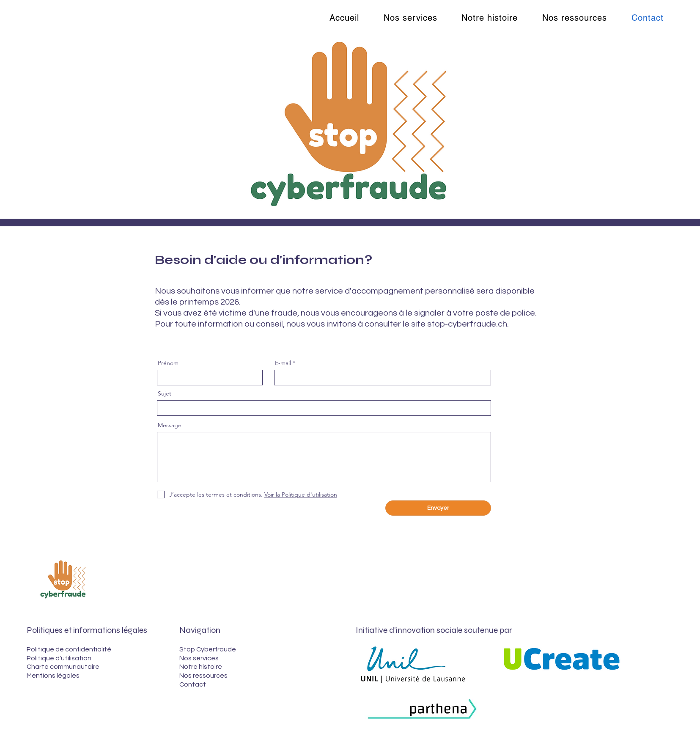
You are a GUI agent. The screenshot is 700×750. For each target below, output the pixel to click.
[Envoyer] (438, 508)
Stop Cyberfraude (208, 649)
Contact (193, 684)
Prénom (168, 363)
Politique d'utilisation (59, 658)
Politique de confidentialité (69, 649)
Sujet (165, 393)
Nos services (199, 658)
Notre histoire (201, 667)
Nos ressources (203, 676)
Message (170, 425)
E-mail (283, 363)
